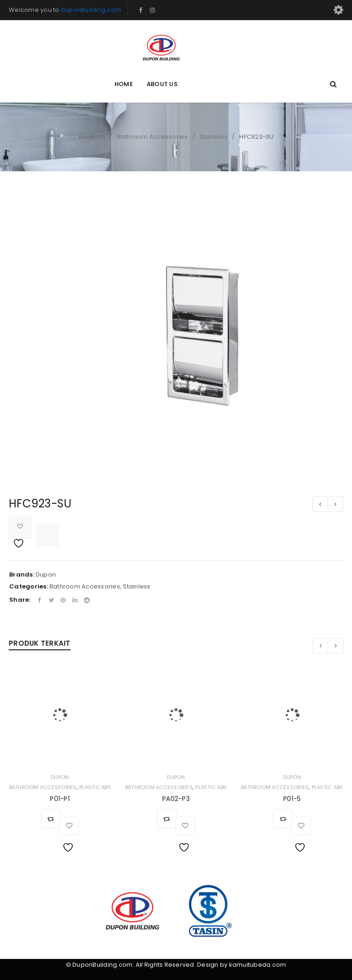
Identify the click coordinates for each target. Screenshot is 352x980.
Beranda (92, 137)
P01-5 (292, 799)
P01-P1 (60, 799)
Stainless (214, 137)
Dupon (46, 574)
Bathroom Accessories (153, 137)
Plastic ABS (95, 787)
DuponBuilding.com (91, 10)
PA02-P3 (176, 799)
